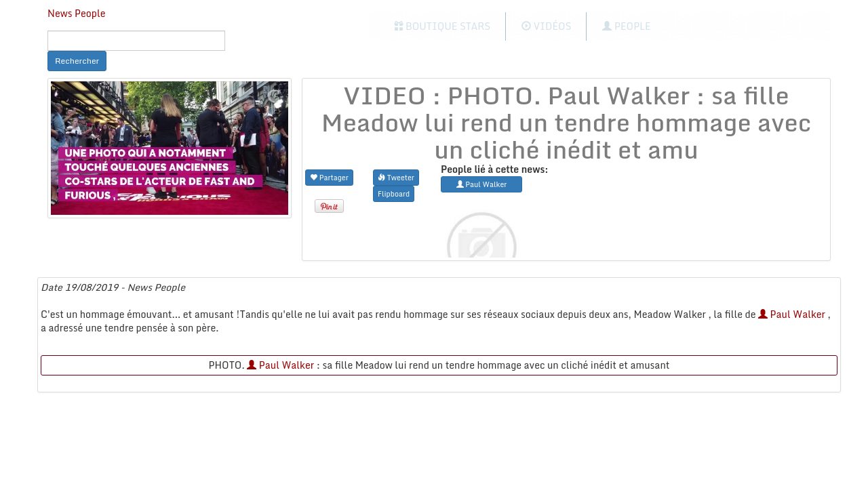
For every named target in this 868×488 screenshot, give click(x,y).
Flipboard (394, 194)
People (626, 26)
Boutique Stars (442, 26)
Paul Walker (792, 314)
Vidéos (546, 26)
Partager (329, 177)
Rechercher (77, 61)
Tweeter (396, 177)
